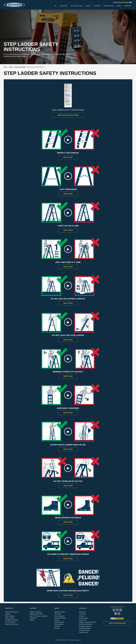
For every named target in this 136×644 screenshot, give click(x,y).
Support (33, 608)
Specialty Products (12, 624)
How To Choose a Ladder (39, 616)
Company (83, 608)
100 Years (58, 614)
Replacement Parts (36, 614)
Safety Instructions (20, 67)
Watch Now (68, 157)
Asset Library (84, 618)
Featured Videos (60, 618)
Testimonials (59, 624)
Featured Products (12, 612)
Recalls (57, 628)
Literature (33, 618)
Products (9, 608)
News (57, 608)
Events (57, 620)
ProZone (57, 626)
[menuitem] (64, 6)
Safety (11, 67)
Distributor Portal (85, 628)
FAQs (32, 620)
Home (5, 67)
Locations (83, 614)
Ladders (8, 614)
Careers (82, 616)
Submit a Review (36, 612)
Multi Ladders (10, 616)
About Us (82, 612)
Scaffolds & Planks (12, 620)
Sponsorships (59, 622)
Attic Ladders (10, 618)
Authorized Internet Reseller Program (86, 625)
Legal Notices (84, 632)
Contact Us (83, 620)
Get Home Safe (60, 612)
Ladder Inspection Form (87, 622)
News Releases (60, 616)
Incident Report (84, 630)
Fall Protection (10, 622)
